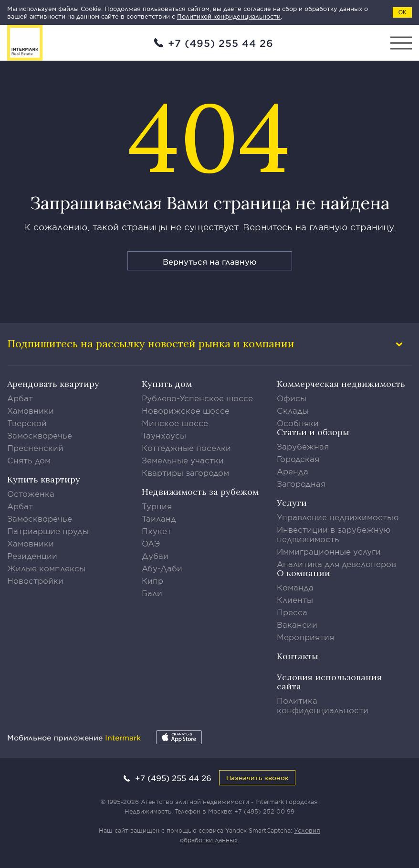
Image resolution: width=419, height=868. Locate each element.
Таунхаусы (164, 435)
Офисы (292, 398)
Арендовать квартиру (53, 384)
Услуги (292, 503)
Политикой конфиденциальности (229, 16)
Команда (295, 587)
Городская (298, 459)
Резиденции (32, 556)
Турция (157, 506)
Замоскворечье (40, 435)
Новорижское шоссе (186, 410)
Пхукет (157, 531)
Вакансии (297, 624)
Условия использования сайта (329, 682)
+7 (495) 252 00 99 (264, 811)
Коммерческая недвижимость (341, 384)
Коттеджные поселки (186, 448)
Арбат (20, 398)
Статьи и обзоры (313, 432)
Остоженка (31, 493)
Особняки (298, 423)
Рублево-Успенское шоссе (197, 398)
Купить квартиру (44, 479)
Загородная (301, 483)
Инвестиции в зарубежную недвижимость (334, 534)
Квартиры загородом (185, 472)
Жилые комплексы (46, 568)
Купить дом (167, 384)
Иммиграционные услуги (329, 551)
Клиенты (295, 600)
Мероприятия (305, 637)
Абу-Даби (162, 568)
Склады (293, 410)
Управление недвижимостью (338, 517)
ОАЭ (151, 543)
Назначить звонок (257, 777)
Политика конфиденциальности (323, 705)
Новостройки (35, 580)
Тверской (27, 423)
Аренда (293, 471)
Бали (152, 593)
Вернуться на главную (210, 261)
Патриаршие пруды (48, 531)
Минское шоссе (175, 423)
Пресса (292, 612)
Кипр (152, 580)
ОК (402, 12)
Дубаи (155, 556)
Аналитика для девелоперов (336, 564)
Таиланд (159, 518)
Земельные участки (183, 460)
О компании (304, 573)
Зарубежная (303, 446)
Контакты (298, 656)
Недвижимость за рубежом (200, 492)
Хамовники (31, 410)
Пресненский (35, 448)
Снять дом (29, 460)
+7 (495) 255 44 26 (221, 43)
